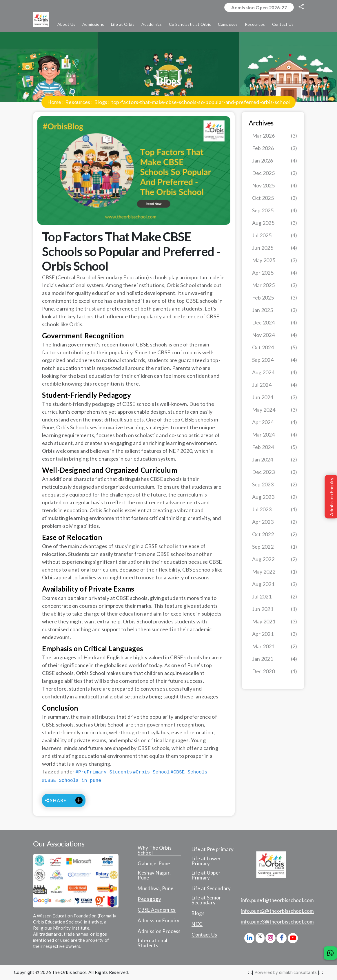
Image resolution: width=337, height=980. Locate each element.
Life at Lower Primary (206, 861)
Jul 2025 (275, 236)
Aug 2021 (275, 584)
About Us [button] (66, 24)
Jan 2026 (275, 161)
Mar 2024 (275, 435)
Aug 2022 (275, 560)
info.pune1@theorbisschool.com (277, 901)
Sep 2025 (275, 211)
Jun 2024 (275, 398)
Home (54, 102)
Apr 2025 (275, 273)
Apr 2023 (275, 522)
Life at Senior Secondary (206, 900)
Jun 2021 (275, 609)
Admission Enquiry (159, 921)
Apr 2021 (275, 634)
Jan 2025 (275, 310)
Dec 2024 (275, 323)
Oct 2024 (275, 348)
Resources (78, 102)
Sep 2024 (275, 360)
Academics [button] (152, 24)
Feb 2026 (275, 148)
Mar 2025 (275, 285)
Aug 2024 (275, 373)
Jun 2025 (275, 248)
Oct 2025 (275, 198)
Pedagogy (149, 899)
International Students (152, 943)
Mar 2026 (275, 136)
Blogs (101, 102)
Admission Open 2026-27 (259, 7)
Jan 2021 (275, 659)
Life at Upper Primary (206, 876)
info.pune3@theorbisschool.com (277, 922)
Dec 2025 (275, 173)
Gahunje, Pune (154, 864)
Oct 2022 (275, 535)
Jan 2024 (275, 460)
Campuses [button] (228, 24)
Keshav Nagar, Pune (154, 876)
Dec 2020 (275, 672)
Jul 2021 (275, 597)
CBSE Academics (156, 910)
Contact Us (204, 935)
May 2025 (275, 261)
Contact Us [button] (283, 24)
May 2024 (275, 410)
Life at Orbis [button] (123, 24)
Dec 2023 (275, 472)
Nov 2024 (275, 335)
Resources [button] (255, 24)
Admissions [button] (93, 24)
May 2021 (275, 622)
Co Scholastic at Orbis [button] (190, 24)
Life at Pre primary (213, 850)
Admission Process (159, 932)
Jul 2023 (275, 510)
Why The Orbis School (155, 851)
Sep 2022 (275, 547)
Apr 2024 (275, 423)
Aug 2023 (275, 497)
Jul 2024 (275, 385)
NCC (197, 924)
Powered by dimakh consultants (285, 972)
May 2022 (275, 572)
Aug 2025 (275, 223)
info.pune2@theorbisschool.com (277, 911)
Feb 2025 (275, 298)
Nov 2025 (275, 186)
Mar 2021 (275, 647)
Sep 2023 (275, 485)
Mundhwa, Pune (155, 889)
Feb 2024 (275, 447)
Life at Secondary (211, 889)
